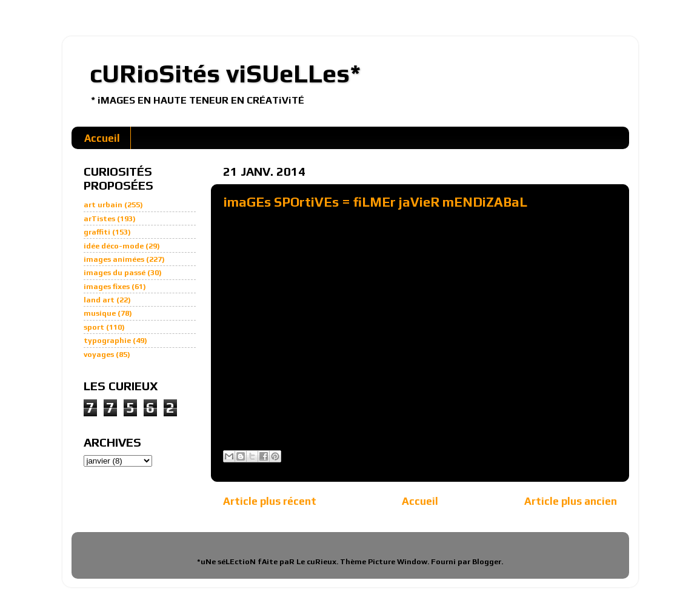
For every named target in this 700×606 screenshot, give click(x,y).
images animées (114, 259)
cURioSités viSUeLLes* (225, 73)
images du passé (115, 272)
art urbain (103, 205)
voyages (99, 354)
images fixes (107, 286)
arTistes (99, 218)
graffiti (97, 232)
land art (99, 300)
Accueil (102, 138)
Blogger (487, 561)
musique (100, 313)
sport (94, 327)
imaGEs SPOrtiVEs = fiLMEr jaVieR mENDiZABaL (375, 202)
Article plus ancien (571, 501)
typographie (107, 340)
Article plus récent (270, 501)
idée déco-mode (114, 246)
